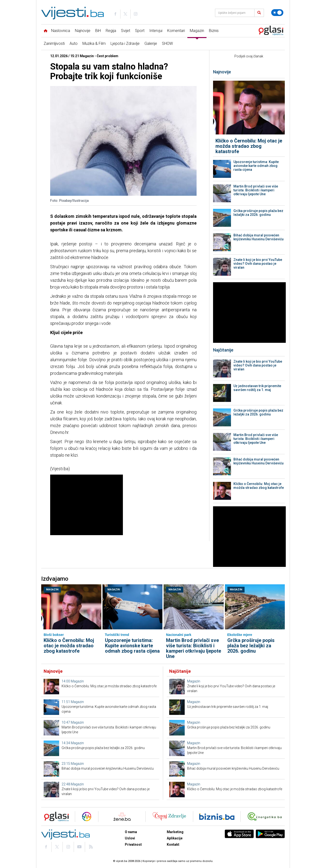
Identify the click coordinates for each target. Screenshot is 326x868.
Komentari (176, 31)
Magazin (197, 31)
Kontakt (173, 845)
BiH (98, 31)
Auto (74, 43)
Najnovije (83, 31)
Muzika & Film (94, 43)
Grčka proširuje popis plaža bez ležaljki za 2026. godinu (258, 213)
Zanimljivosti (54, 43)
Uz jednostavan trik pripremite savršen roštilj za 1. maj (257, 388)
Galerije (151, 43)
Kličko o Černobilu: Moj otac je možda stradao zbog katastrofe (249, 146)
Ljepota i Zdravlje (125, 43)
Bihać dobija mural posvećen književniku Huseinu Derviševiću (258, 237)
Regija (111, 31)
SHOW (167, 43)
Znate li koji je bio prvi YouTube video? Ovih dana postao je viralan (258, 264)
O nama (131, 832)
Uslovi (130, 838)
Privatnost (133, 845)
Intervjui (156, 31)
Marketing (175, 832)
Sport (140, 31)
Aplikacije (175, 838)
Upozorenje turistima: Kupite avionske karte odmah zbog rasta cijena (256, 166)
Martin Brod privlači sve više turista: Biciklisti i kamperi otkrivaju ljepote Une (256, 190)
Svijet (126, 31)
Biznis (214, 31)
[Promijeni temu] (277, 13)
